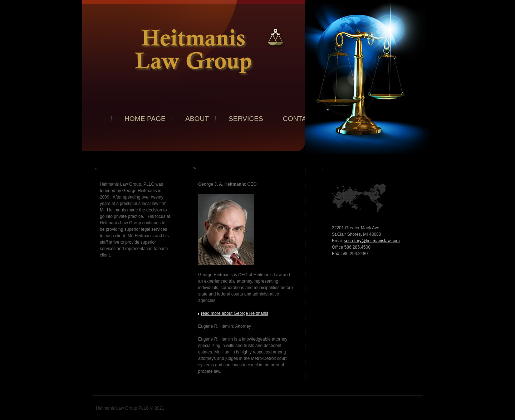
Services (246, 119)
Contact (299, 119)
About (197, 119)
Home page (145, 119)
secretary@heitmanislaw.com (372, 241)
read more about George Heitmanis (235, 313)
